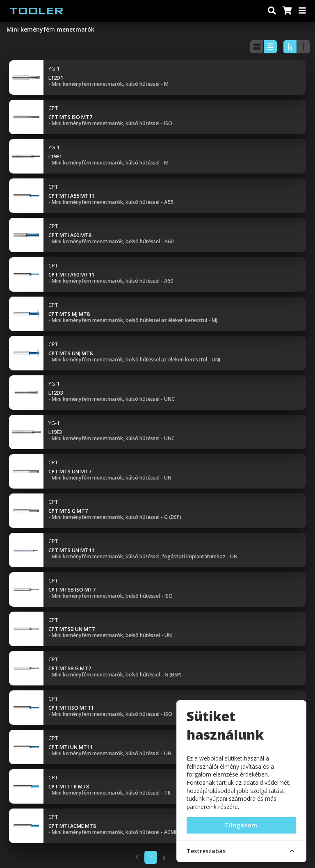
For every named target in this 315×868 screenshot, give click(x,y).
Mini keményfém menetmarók (50, 29)
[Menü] (303, 11)
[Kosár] (287, 11)
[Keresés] (272, 11)
